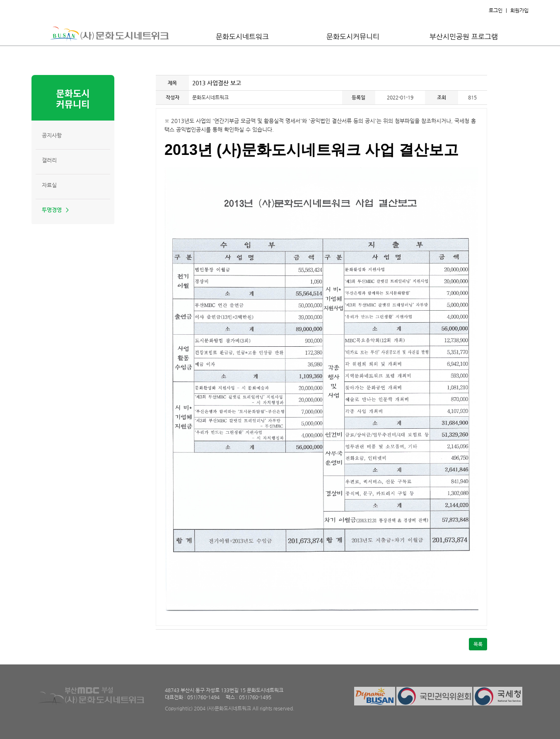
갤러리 (49, 160)
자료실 (49, 185)
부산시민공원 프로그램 (464, 36)
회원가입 (519, 10)
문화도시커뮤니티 (353, 36)
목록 (478, 644)
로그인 (496, 10)
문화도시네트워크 (242, 36)
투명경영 (52, 210)
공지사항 (52, 135)
